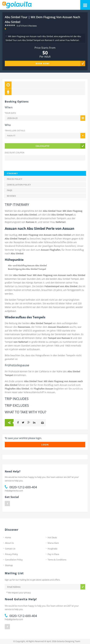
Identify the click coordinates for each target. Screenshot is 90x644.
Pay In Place (53, 554)
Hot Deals (52, 537)
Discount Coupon (15, 152)
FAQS (10, 190)
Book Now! (43, 63)
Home (8, 537)
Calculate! (43, 146)
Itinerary (12, 173)
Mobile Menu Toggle (84, 3)
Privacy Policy (11, 554)
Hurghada (52, 549)
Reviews (11, 196)
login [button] (45, 445)
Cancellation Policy (19, 185)
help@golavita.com (14, 491)
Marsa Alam (53, 543)
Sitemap (9, 565)
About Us (9, 543)
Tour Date (10, 113)
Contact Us (10, 549)
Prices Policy (14, 179)
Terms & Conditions (57, 560)
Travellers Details (15, 130)
